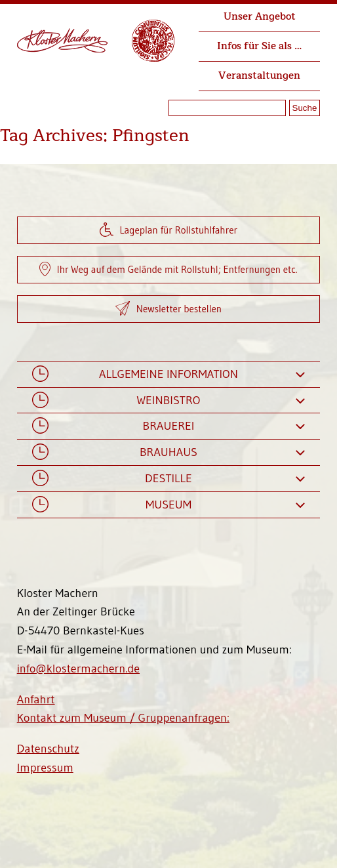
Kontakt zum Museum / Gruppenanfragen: (123, 718)
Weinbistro (168, 401)
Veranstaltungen (259, 76)
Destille (168, 479)
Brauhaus (168, 452)
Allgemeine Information (168, 374)
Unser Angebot (260, 17)
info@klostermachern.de (78, 669)
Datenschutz (48, 749)
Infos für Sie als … (259, 46)
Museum (168, 505)
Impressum (45, 768)
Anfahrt (36, 699)
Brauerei (168, 426)
